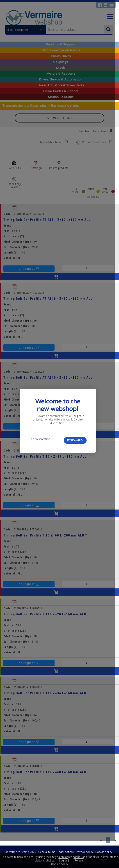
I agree (63, 860)
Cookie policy (60, 864)
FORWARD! (78, 454)
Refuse (79, 860)
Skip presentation (40, 452)
